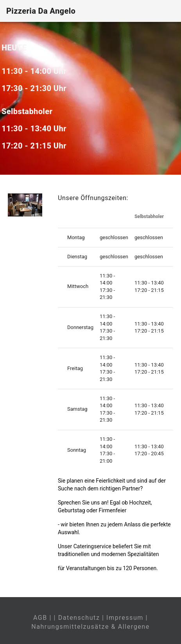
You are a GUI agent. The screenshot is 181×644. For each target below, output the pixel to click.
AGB (40, 618)
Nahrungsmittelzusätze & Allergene (90, 627)
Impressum (125, 618)
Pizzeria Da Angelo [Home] (41, 11)
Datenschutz (79, 618)
